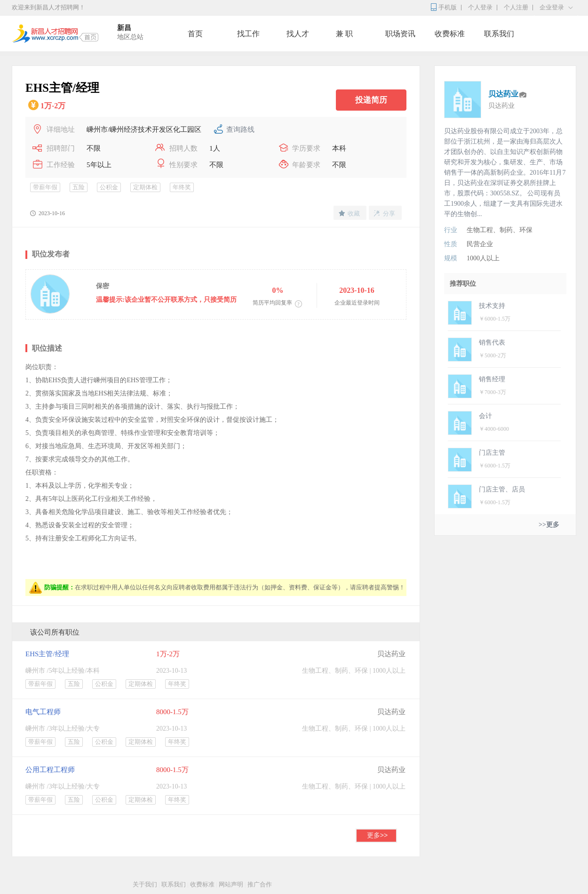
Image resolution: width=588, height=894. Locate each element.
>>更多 (549, 525)
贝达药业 (391, 654)
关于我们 (145, 884)
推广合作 (260, 884)
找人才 (298, 34)
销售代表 (492, 342)
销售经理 (492, 379)
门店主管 (492, 453)
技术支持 (492, 306)
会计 (485, 416)
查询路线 (240, 129)
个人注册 (516, 7)
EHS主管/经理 (47, 654)
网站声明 (231, 884)
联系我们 (499, 34)
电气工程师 (43, 712)
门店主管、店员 (502, 489)
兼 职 (344, 34)
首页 (195, 34)
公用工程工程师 (50, 770)
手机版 (448, 7)
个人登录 (480, 7)
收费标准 (450, 34)
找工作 (248, 34)
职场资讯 (400, 34)
